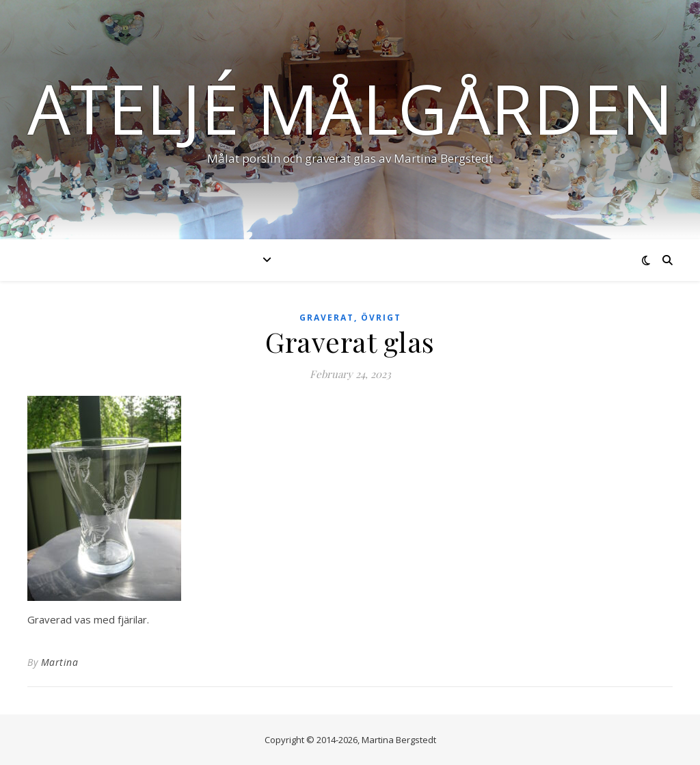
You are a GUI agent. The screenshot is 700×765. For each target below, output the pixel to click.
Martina (60, 662)
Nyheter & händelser (361, 260)
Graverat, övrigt (350, 318)
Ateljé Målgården (350, 108)
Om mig (471, 260)
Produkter (223, 260)
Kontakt (544, 260)
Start (147, 260)
